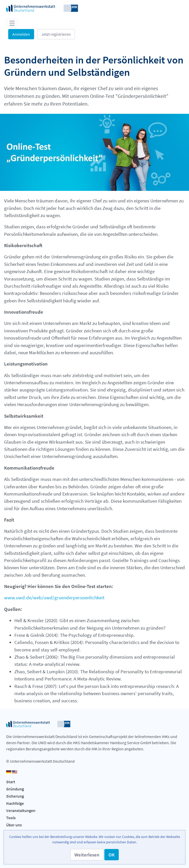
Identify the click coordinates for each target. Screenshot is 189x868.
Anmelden (21, 34)
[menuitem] (94, 782)
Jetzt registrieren (56, 34)
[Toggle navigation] (12, 23)
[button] (87, 855)
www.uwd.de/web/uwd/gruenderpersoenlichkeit (54, 598)
